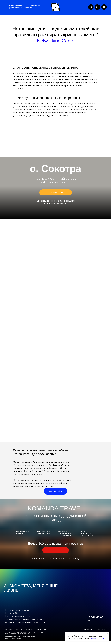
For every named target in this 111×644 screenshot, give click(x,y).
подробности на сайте (13, 638)
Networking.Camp (56, 41)
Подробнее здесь (97, 638)
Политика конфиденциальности (18, 610)
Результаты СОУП (12, 613)
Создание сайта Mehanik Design (94, 629)
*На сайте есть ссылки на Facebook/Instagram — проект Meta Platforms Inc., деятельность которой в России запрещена (27, 633)
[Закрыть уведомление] (107, 634)
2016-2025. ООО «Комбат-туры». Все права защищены (26, 629)
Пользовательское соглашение (18, 616)
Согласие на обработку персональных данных (24, 619)
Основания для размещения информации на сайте (25, 622)
